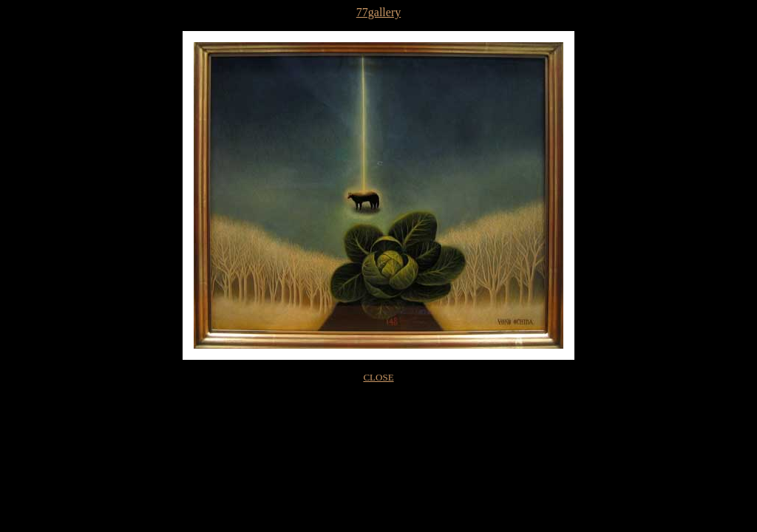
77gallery (378, 12)
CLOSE (378, 377)
